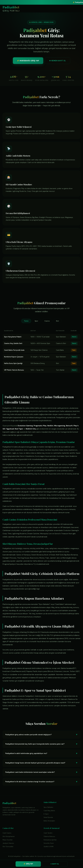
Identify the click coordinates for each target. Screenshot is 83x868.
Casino (47, 321)
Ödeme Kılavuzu (49, 836)
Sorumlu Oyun (49, 843)
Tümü (26, 321)
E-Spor (46, 814)
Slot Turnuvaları (8, 847)
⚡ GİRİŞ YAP (28, 864)
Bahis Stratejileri (49, 821)
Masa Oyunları (8, 840)
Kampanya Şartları (50, 840)
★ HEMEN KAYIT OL (58, 61)
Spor (36, 321)
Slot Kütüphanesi (9, 836)
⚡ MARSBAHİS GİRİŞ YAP (28, 61)
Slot (57, 321)
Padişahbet (11, 9)
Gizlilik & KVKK (49, 847)
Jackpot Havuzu (8, 843)
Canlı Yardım (48, 833)
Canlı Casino (7, 833)
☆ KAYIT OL (55, 864)
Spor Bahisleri (48, 807)
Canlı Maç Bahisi (49, 811)
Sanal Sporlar (48, 817)
